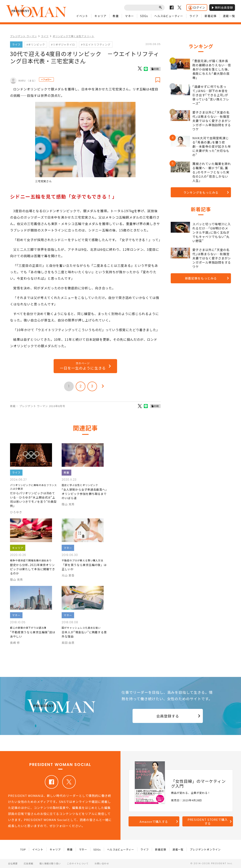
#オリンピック (36, 45)
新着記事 (211, 16)
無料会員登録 (222, 7)
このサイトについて (78, 863)
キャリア (100, 16)
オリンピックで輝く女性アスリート (73, 36)
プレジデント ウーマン (23, 36)
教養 (116, 16)
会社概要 (13, 863)
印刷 (156, 69)
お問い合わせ (102, 863)
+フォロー (46, 79)
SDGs (144, 16)
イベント (82, 16)
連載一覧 (229, 16)
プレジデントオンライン (205, 849)
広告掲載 (29, 863)
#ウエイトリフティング (96, 45)
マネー (129, 16)
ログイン (197, 8)
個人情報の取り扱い (50, 863)
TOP (23, 849)
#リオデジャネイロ (63, 45)
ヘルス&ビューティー (169, 16)
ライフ (194, 16)
